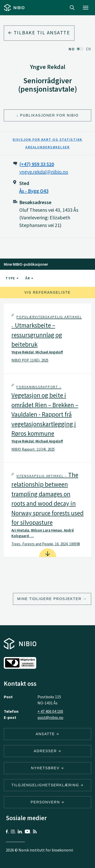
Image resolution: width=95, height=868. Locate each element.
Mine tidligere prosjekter (49, 599)
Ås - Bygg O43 (34, 191)
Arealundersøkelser (48, 147)
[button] (48, 338)
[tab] (48, 338)
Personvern (48, 802)
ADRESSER (47, 751)
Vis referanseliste (47, 292)
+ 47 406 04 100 (50, 711)
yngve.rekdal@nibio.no (44, 172)
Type (12, 278)
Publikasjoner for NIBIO (49, 115)
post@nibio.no (50, 717)
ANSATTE (48, 734)
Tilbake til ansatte (39, 32)
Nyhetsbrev (48, 768)
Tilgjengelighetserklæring (47, 785)
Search (72, 8)
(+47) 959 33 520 (37, 164)
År (29, 278)
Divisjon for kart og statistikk (48, 139)
